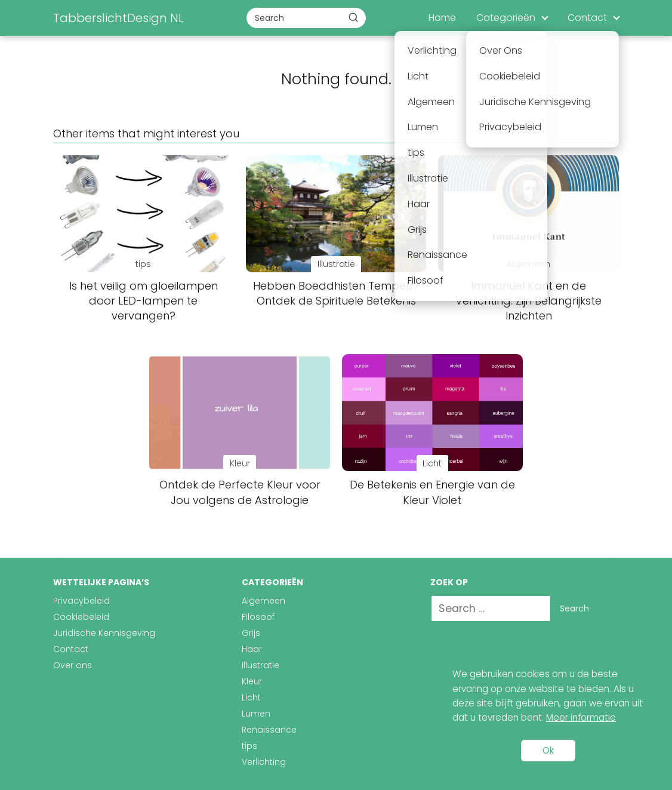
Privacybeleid (81, 601)
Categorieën (506, 18)
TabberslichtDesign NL (118, 18)
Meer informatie (581, 717)
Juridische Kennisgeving (104, 633)
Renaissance (269, 730)
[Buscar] (353, 17)
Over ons (73, 665)
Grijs (251, 633)
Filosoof (258, 617)
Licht (251, 697)
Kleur (252, 681)
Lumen (256, 714)
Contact (587, 18)
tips (249, 746)
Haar (252, 649)
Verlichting (264, 762)
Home (442, 18)
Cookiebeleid (81, 617)
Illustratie (261, 665)
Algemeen (263, 601)
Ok (548, 750)
